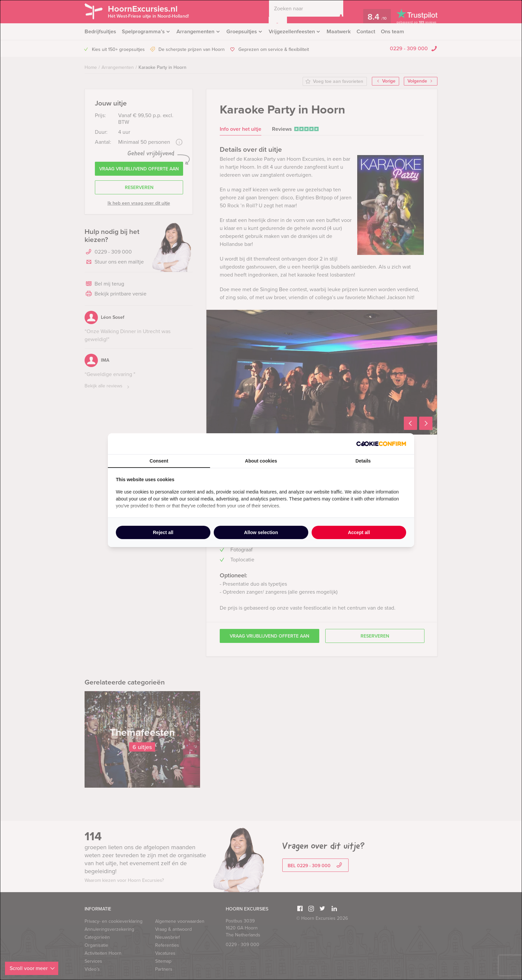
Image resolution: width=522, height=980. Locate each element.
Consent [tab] (159, 461)
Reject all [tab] (163, 532)
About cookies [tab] (261, 461)
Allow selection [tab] (261, 532)
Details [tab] (363, 461)
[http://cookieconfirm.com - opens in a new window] (381, 444)
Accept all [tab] (359, 532)
